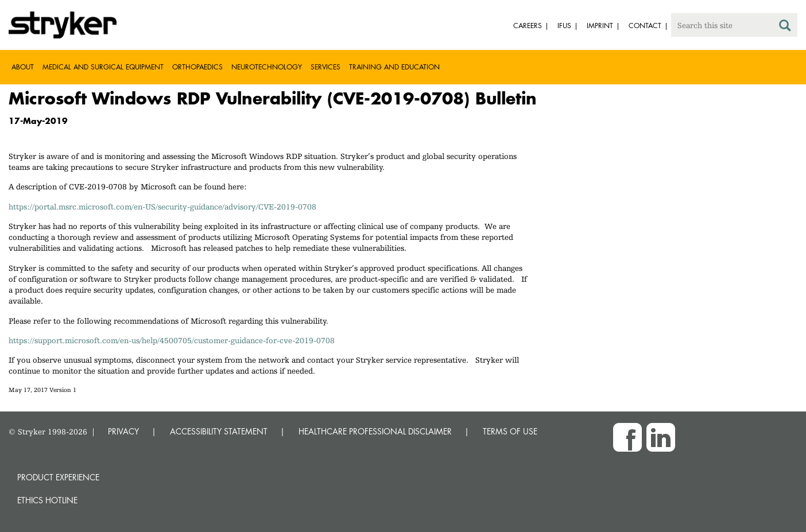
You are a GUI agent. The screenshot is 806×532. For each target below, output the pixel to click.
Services (325, 67)
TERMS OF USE (510, 431)
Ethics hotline (47, 500)
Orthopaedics (197, 67)
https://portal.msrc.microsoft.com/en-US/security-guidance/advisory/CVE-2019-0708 (162, 207)
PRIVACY (123, 431)
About (23, 67)
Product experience (58, 477)
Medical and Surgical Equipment (103, 67)
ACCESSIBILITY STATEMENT (219, 431)
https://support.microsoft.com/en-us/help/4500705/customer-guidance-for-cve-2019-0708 (172, 340)
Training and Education (394, 67)
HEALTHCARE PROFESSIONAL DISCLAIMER (375, 431)
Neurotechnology (267, 67)
